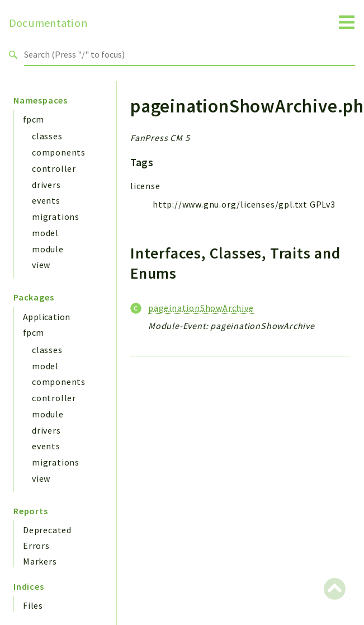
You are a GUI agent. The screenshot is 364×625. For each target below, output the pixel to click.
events (46, 200)
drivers (46, 185)
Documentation (48, 23)
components (59, 152)
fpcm (34, 119)
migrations (56, 217)
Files (33, 605)
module (48, 249)
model (45, 233)
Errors (36, 546)
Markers (40, 561)
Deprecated (47, 530)
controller (54, 168)
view (41, 265)
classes (47, 136)
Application (46, 317)
